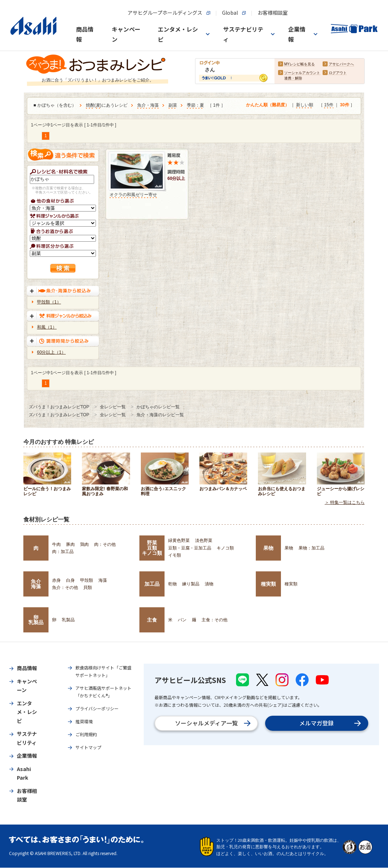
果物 (268, 548)
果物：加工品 (311, 548)
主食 (152, 620)
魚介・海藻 (148, 106)
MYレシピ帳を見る (299, 64)
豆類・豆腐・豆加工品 (190, 548)
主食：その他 (214, 620)
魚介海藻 (36, 584)
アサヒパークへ (341, 64)
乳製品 (68, 620)
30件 (344, 105)
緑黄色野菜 (179, 540)
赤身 (56, 580)
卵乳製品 (36, 620)
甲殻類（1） (49, 302)
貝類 (88, 588)
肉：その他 (105, 544)
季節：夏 (195, 106)
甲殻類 (87, 580)
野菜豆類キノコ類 (152, 548)
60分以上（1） (51, 352)
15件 (329, 105)
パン (182, 620)
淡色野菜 (204, 540)
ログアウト (338, 73)
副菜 (173, 106)
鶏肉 (84, 544)
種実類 (268, 584)
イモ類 (175, 555)
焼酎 (90, 106)
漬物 (209, 584)
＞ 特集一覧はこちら (345, 503)
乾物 (172, 584)
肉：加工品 (63, 552)
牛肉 (56, 544)
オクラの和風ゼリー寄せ (133, 195)
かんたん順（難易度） (268, 105)
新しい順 (305, 105)
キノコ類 (225, 548)
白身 (70, 580)
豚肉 (70, 544)
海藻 (103, 580)
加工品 (152, 584)
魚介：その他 (65, 588)
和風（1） (47, 327)
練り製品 (191, 584)
